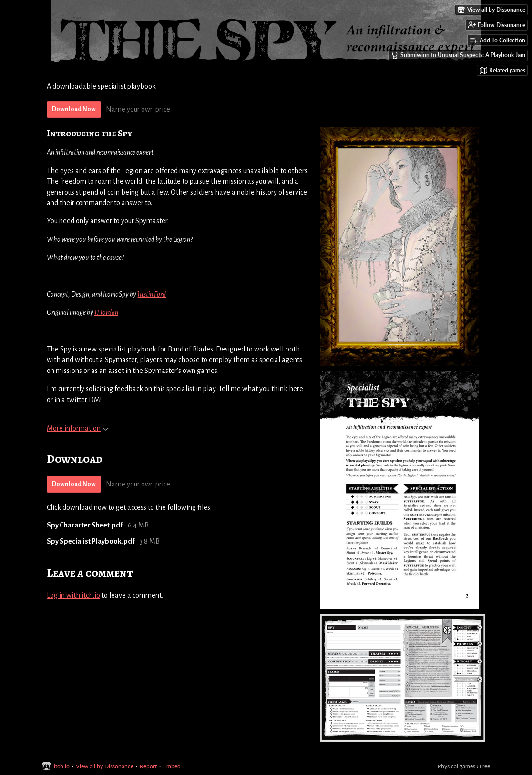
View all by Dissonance (105, 766)
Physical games (456, 766)
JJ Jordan (106, 312)
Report (148, 766)
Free (485, 766)
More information (78, 428)
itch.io (62, 766)
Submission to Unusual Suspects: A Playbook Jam (458, 55)
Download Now (74, 109)
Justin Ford (152, 294)
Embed (172, 766)
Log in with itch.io (73, 595)
